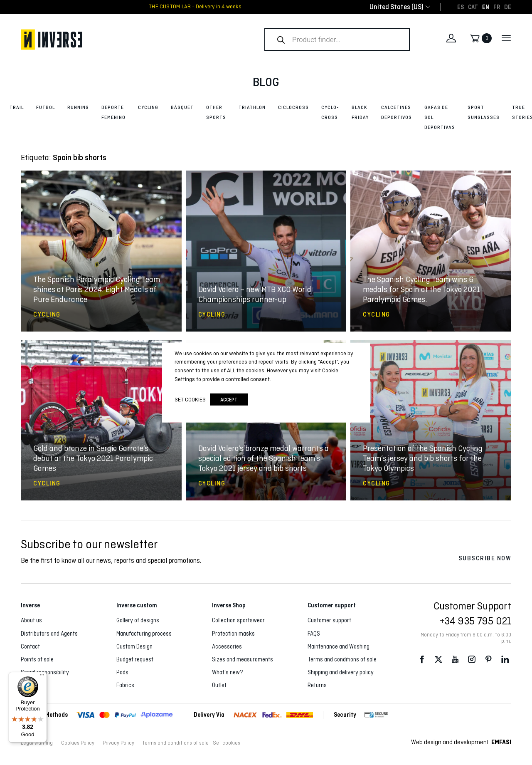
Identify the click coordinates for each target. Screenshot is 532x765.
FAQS (314, 634)
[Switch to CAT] (473, 7)
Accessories (227, 646)
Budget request (135, 659)
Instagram (472, 660)
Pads (122, 672)
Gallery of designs (138, 620)
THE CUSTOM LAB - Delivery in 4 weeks (195, 7)
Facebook (422, 660)
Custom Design (134, 646)
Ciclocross (293, 107)
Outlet (219, 685)
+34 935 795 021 (475, 621)
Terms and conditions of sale (342, 659)
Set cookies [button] (227, 743)
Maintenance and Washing (339, 646)
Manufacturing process (144, 634)
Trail (17, 107)
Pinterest (488, 660)
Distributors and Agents (49, 634)
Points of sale (37, 659)
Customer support (329, 620)
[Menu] (42, 677)
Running (78, 107)
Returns (317, 685)
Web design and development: (461, 742)
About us (31, 620)
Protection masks (233, 634)
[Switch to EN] (486, 7)
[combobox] (397, 7)
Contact (30, 646)
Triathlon (252, 107)
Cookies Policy (78, 743)
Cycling (148, 107)
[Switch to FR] (497, 7)
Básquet (182, 107)
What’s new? (228, 672)
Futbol (46, 107)
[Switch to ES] (461, 7)
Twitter (438, 660)
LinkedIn (505, 660)
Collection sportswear (238, 620)
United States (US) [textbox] (397, 7)
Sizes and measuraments (243, 659)
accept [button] (229, 400)
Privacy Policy (118, 743)
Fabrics (125, 685)
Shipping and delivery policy (341, 672)
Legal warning (37, 743)
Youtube (455, 660)
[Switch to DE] (508, 7)
